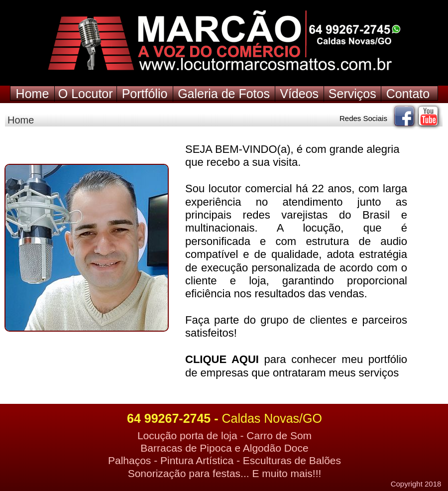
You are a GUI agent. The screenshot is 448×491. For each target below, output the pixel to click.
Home (33, 94)
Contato (408, 94)
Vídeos (299, 94)
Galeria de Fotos (224, 94)
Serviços (352, 94)
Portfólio (145, 94)
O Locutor (86, 94)
